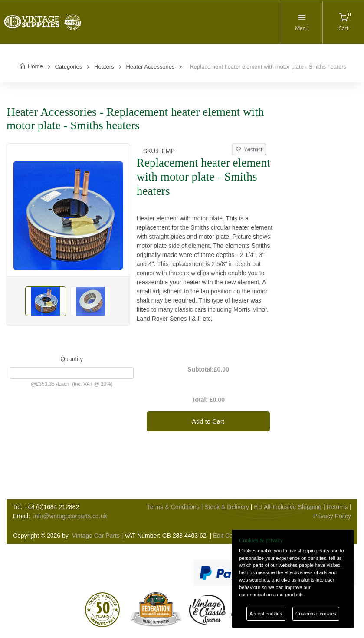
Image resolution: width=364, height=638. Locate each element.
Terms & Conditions (173, 507)
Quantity (72, 359)
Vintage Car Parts (96, 536)
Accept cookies (266, 614)
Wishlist (249, 150)
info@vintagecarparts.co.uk (70, 516)
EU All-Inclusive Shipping (288, 507)
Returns (337, 507)
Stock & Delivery (227, 507)
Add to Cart (208, 421)
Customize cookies (316, 614)
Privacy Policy (332, 516)
